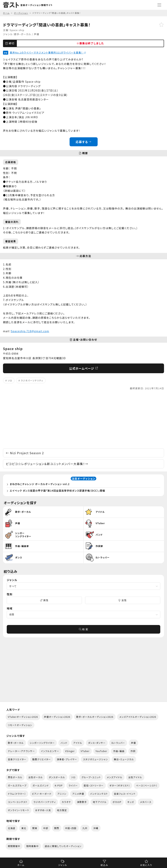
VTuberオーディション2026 (23, 717)
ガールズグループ (17, 785)
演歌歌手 (82, 802)
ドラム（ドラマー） (17, 794)
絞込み (104, 865)
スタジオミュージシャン (95, 759)
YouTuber (101, 751)
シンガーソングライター (42, 743)
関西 (57, 828)
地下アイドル (100, 802)
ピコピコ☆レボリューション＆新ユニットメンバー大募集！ (47, 464)
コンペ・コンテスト (18, 802)
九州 (85, 828)
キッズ (131, 802)
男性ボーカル (15, 777)
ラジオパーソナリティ (32, 380)
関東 (35, 828)
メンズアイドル (115, 777)
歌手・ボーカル (23, 34)
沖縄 (96, 828)
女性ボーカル (35, 777)
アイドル (78, 743)
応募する (83, 142)
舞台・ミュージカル (124, 759)
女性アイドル (135, 777)
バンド (64, 743)
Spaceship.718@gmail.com (30, 331)
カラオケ (66, 802)
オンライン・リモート (19, 810)
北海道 (12, 828)
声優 (37, 34)
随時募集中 (32, 846)
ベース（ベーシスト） (147, 785)
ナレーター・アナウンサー (21, 751)
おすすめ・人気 (43, 810)
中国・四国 (71, 828)
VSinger (70, 751)
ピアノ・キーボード (42, 794)
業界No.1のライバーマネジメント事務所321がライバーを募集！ (48, 52)
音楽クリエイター (17, 759)
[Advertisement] (83, 419)
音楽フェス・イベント (125, 794)
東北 (24, 828)
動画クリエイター (42, 759)
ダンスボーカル (57, 777)
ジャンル (63, 865)
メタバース (146, 802)
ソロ (10, 380)
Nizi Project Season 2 (25, 453)
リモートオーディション (20, 725)
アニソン (62, 794)
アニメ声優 (78, 794)
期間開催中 (14, 846)
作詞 (133, 751)
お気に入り (146, 865)
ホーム (21, 865)
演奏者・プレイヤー (67, 759)
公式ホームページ (83, 368)
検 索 (84, 629)
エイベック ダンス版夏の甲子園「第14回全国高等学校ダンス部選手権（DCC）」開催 (57, 491)
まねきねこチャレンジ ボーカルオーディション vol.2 (40, 484)
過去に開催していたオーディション (63, 846)
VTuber (85, 751)
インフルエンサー (50, 751)
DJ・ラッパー (118, 743)
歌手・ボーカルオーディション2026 (95, 717)
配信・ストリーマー (94, 785)
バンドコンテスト (99, 794)
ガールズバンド (41, 785)
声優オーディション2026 (57, 717)
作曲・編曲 (119, 751)
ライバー (73, 785)
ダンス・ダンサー (97, 743)
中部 (46, 828)
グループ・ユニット (91, 777)
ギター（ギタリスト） (120, 785)
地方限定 (62, 810)
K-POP (59, 785)
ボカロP (117, 802)
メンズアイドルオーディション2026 (138, 717)
